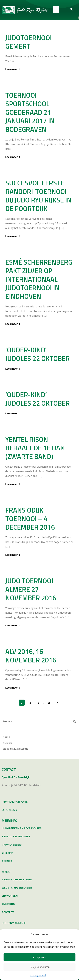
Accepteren (40, 957)
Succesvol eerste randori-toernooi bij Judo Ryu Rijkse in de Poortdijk (38, 196)
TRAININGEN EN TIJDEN (17, 879)
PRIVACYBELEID (12, 844)
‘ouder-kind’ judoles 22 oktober (38, 399)
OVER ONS (8, 904)
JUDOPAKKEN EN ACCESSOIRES (22, 828)
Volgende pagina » (57, 703)
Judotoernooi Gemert (29, 42)
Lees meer (12, 69)
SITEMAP (7, 853)
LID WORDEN (10, 896)
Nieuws (7, 743)
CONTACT (8, 912)
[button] (56, 10)
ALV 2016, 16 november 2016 (31, 656)
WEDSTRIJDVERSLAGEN (17, 887)
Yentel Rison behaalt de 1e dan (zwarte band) (35, 448)
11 (49, 703)
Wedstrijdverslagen (15, 749)
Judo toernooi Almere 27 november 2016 (31, 589)
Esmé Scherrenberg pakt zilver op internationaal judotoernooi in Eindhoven (39, 279)
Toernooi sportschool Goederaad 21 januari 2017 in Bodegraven (30, 112)
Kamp (6, 737)
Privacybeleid (38, 975)
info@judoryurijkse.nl (15, 802)
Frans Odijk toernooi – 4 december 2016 (30, 519)
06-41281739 (9, 810)
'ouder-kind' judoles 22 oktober (38, 354)
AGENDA (7, 861)
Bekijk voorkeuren (40, 967)
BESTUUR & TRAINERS (16, 836)
